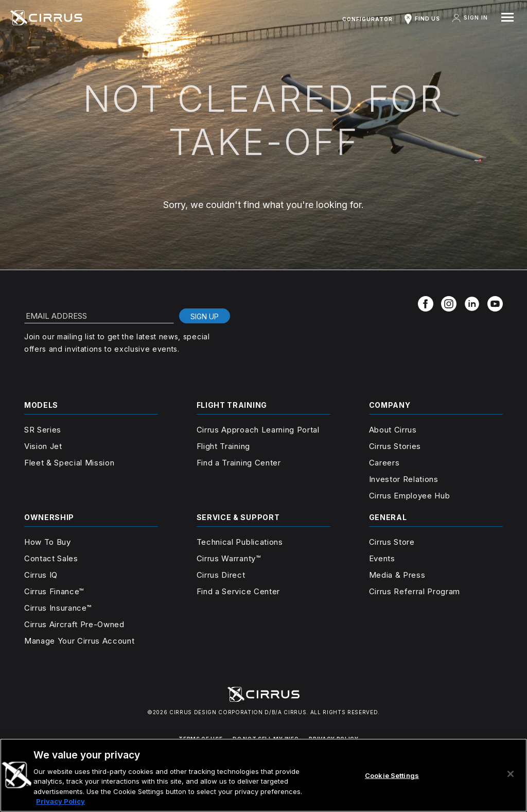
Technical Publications (240, 542)
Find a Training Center (239, 463)
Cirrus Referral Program (415, 591)
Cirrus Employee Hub (410, 496)
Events (382, 558)
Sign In (469, 18)
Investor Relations (404, 479)
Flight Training (223, 446)
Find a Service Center (238, 591)
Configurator (367, 19)
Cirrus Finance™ (54, 591)
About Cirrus (393, 430)
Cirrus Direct (221, 575)
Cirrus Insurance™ (58, 608)
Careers (384, 463)
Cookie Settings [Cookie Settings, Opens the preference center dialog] (392, 775)
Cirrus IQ (41, 575)
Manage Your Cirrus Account (79, 641)
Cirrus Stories (395, 446)
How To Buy (48, 542)
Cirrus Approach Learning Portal (258, 430)
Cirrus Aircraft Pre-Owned (74, 624)
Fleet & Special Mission (69, 463)
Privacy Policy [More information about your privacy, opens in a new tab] (60, 801)
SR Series (43, 430)
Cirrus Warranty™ (229, 558)
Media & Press (397, 575)
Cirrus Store (392, 542)
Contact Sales (51, 558)
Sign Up (205, 316)
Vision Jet (43, 446)
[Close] (511, 774)
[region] (263, 775)
